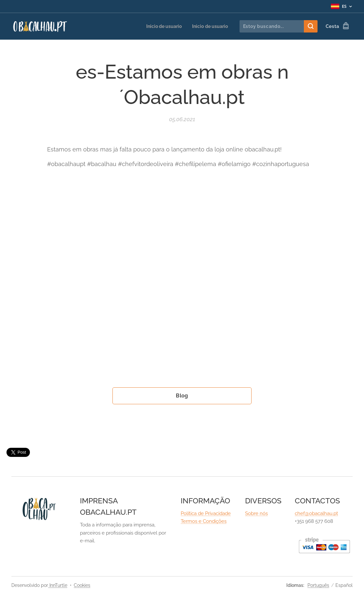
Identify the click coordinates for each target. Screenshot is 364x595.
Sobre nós (256, 513)
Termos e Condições (204, 522)
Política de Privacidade (206, 513)
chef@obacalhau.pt (316, 513)
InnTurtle (58, 585)
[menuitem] (160, 26)
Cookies (82, 585)
